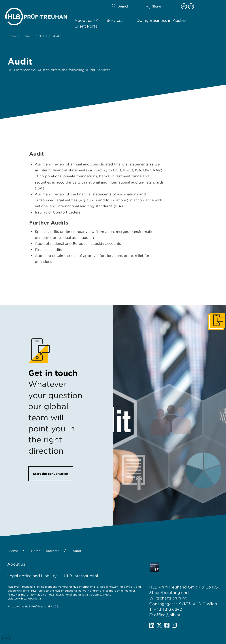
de (191, 6)
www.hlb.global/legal (28, 599)
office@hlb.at (167, 615)
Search (123, 6)
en (184, 6)
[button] (161, 10)
